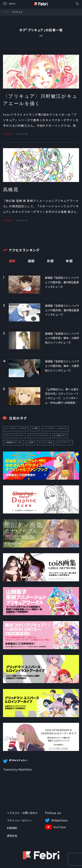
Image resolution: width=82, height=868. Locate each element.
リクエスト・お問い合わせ (22, 813)
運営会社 (12, 836)
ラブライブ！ (65, 442)
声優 (36, 428)
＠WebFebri (59, 821)
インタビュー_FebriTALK (56, 428)
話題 (31, 442)
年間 (69, 261)
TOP (5, 12)
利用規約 (12, 828)
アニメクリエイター (15, 435)
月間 (50, 261)
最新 (12, 261)
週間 (31, 261)
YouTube (59, 827)
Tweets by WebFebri (17, 770)
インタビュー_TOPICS (17, 428)
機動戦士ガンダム (14, 442)
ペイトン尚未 (46, 442)
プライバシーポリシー (20, 821)
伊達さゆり (61, 435)
